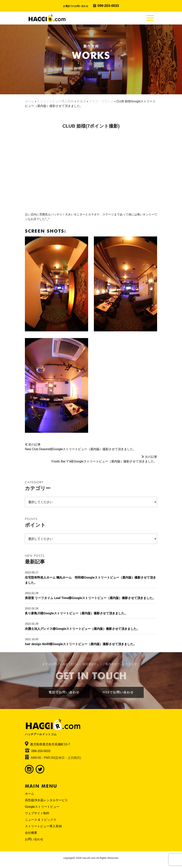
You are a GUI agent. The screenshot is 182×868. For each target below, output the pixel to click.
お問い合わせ (34, 839)
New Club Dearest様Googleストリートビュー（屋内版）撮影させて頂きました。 (81, 449)
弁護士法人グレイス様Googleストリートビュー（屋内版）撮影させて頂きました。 (82, 629)
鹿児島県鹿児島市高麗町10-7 (50, 744)
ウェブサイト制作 (37, 813)
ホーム (30, 794)
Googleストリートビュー (42, 807)
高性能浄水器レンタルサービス (46, 800)
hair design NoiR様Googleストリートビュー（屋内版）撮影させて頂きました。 (81, 644)
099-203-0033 (108, 6)
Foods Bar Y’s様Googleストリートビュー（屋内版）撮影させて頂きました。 (104, 461)
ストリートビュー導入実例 (43, 826)
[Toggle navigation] (150, 18)
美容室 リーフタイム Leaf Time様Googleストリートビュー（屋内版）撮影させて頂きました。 (90, 598)
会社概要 (31, 833)
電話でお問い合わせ (64, 692)
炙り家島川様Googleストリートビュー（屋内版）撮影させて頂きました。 (76, 613)
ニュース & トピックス (41, 820)
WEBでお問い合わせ (118, 692)
